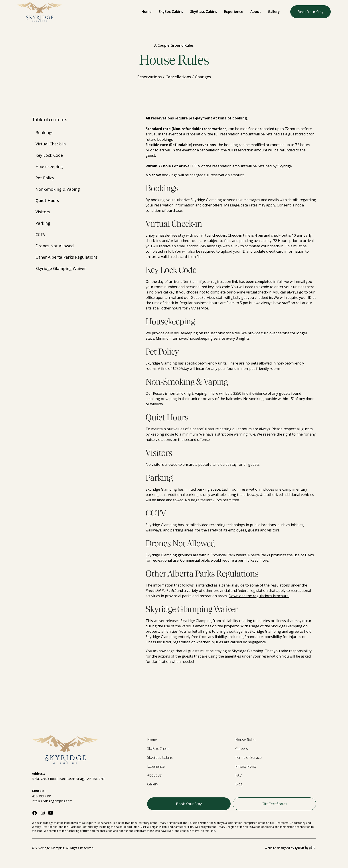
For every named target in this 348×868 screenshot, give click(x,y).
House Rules (245, 740)
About (256, 12)
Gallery (274, 12)
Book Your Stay (310, 12)
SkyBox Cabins (171, 12)
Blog (239, 784)
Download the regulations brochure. (259, 596)
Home (147, 12)
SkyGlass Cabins (204, 12)
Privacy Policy (246, 766)
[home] (40, 12)
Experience (234, 12)
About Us (154, 775)
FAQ (239, 775)
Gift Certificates (274, 804)
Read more (259, 560)
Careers (242, 749)
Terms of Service (248, 757)
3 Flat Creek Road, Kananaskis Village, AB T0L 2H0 (68, 779)
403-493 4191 (42, 796)
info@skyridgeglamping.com (52, 801)
